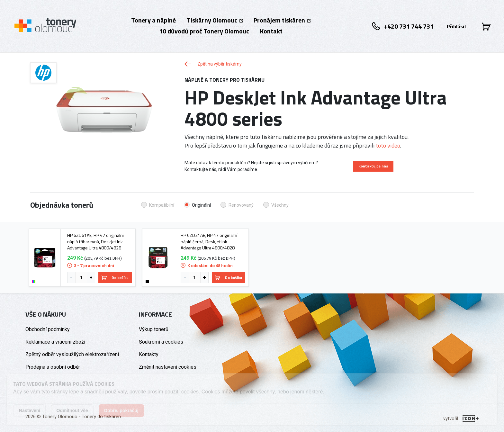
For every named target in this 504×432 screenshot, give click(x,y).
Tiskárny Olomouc (215, 20)
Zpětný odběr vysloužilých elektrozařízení (72, 354)
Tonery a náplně (153, 20)
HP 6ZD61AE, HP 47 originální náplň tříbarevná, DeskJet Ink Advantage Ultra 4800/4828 (95, 242)
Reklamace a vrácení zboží (55, 342)
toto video (388, 145)
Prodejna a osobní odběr (53, 367)
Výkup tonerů (154, 329)
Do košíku (115, 278)
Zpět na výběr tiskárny (213, 64)
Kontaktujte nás (373, 166)
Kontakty (149, 354)
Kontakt (271, 31)
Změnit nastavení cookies (168, 367)
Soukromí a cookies (161, 342)
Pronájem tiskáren (282, 20)
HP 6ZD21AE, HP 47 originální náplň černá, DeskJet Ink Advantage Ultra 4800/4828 (209, 242)
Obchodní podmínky (48, 329)
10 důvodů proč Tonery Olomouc (204, 31)
